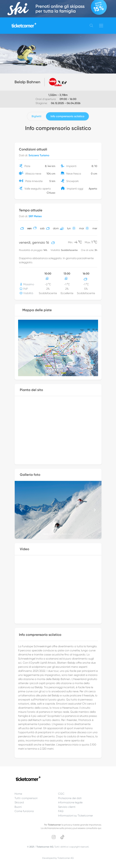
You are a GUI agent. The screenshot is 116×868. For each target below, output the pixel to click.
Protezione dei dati (70, 798)
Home (18, 794)
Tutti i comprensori (26, 798)
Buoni (18, 807)
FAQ (61, 811)
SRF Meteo (35, 216)
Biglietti (36, 116)
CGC (61, 794)
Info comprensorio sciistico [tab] (67, 116)
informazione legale (70, 802)
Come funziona (24, 811)
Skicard (19, 802)
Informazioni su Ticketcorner (76, 816)
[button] (21, 510)
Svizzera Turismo (39, 155)
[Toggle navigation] (101, 26)
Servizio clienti (67, 807)
